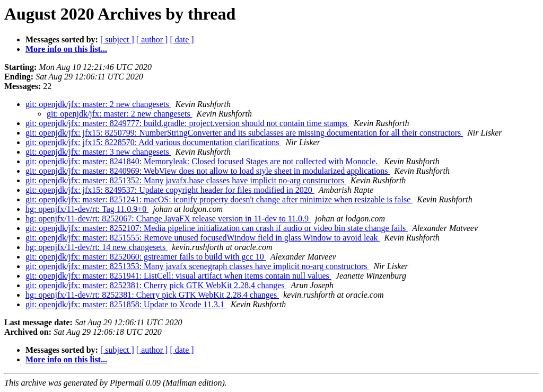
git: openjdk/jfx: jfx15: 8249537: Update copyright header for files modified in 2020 (170, 190)
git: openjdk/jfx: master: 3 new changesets (98, 152)
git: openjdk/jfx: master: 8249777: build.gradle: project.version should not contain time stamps (187, 123)
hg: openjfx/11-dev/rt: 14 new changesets (97, 247)
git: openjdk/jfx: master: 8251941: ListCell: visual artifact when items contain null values (178, 276)
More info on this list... (66, 49)
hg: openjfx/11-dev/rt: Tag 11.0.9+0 (87, 209)
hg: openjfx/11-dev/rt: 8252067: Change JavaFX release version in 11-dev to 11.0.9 (168, 219)
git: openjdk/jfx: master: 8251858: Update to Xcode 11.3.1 (126, 304)
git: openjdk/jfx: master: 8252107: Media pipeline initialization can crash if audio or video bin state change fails (217, 228)
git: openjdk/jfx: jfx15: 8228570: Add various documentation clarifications (154, 142)
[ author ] (152, 39)
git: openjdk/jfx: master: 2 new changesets (98, 104)
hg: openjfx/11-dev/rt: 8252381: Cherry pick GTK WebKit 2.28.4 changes (152, 295)
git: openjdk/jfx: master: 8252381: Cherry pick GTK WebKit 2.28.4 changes (156, 285)
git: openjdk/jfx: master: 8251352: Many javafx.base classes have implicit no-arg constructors (186, 180)
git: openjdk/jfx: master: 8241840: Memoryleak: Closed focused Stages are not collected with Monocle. (203, 161)
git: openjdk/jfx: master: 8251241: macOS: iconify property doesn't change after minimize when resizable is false (219, 199)
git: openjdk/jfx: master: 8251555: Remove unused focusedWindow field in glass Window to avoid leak (203, 238)
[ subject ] (117, 39)
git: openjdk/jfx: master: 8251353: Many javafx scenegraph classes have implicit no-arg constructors (197, 266)
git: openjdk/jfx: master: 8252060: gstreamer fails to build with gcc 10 (146, 257)
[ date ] (182, 39)
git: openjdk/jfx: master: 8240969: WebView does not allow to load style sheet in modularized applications (208, 171)
